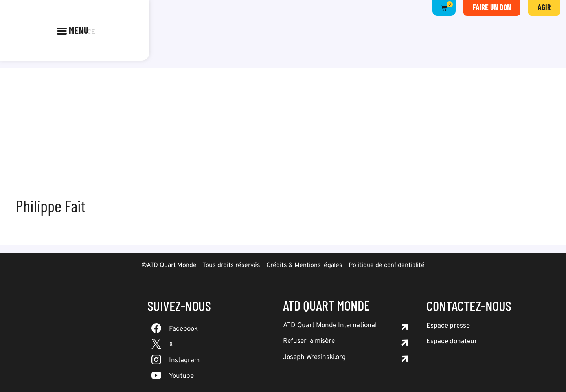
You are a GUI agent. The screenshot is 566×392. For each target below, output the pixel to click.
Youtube (181, 376)
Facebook (183, 329)
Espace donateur (452, 342)
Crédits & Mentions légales (304, 265)
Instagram (184, 361)
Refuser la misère (309, 341)
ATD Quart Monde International (330, 326)
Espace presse (448, 326)
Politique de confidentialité (387, 265)
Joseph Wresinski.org (314, 357)
